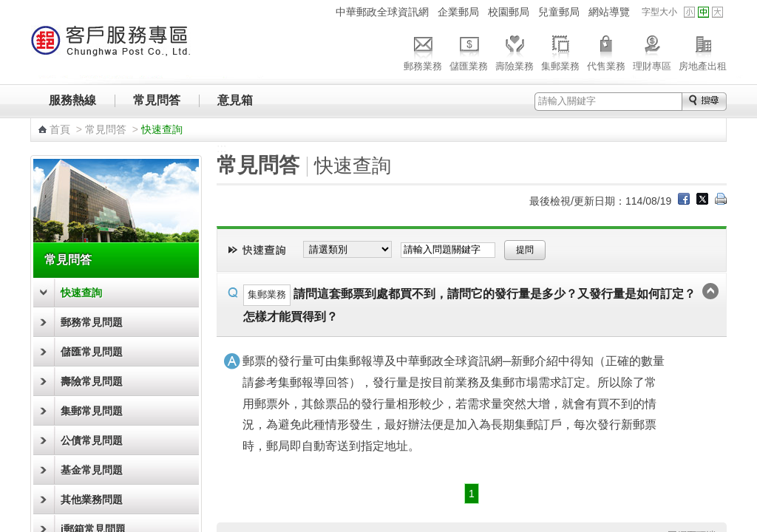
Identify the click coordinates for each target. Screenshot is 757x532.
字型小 (689, 12)
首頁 (60, 129)
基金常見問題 (92, 470)
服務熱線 (72, 100)
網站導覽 (609, 12)
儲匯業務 (469, 51)
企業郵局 (458, 12)
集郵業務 (560, 51)
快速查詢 (81, 293)
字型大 (717, 12)
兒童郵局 (559, 12)
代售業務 (606, 51)
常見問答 (157, 100)
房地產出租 (703, 51)
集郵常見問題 (92, 411)
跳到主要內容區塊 (8, 8)
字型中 (703, 12)
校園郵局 (509, 12)
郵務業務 (423, 51)
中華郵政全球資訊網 (382, 12)
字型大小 (659, 12)
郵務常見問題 (92, 322)
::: (322, 11)
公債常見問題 (92, 440)
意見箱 (235, 100)
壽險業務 (515, 51)
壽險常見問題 (92, 381)
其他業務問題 (92, 499)
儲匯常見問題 (92, 352)
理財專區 (652, 51)
